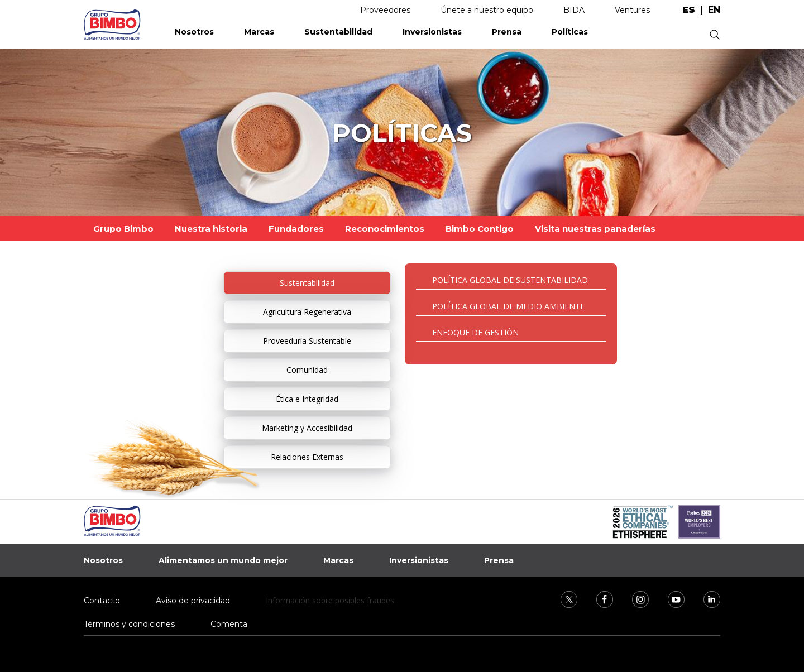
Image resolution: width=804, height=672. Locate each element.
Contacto (102, 601)
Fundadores (296, 229)
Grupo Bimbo (123, 229)
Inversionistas (432, 32)
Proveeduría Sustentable (307, 341)
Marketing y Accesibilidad (307, 428)
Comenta (229, 624)
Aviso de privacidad (193, 601)
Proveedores (385, 10)
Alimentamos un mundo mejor (223, 560)
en (714, 10)
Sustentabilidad (338, 32)
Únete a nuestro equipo (487, 10)
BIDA (574, 10)
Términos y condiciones (129, 624)
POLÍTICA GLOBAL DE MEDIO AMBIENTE (508, 306)
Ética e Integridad (307, 399)
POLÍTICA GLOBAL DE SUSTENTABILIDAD (510, 280)
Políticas (570, 32)
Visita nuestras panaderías (595, 229)
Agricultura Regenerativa (307, 312)
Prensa (507, 32)
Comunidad (307, 370)
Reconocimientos (385, 229)
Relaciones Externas (307, 457)
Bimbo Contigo (480, 229)
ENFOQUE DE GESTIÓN (475, 332)
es (689, 10)
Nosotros (194, 32)
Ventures (632, 10)
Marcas (259, 32)
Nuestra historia (211, 229)
